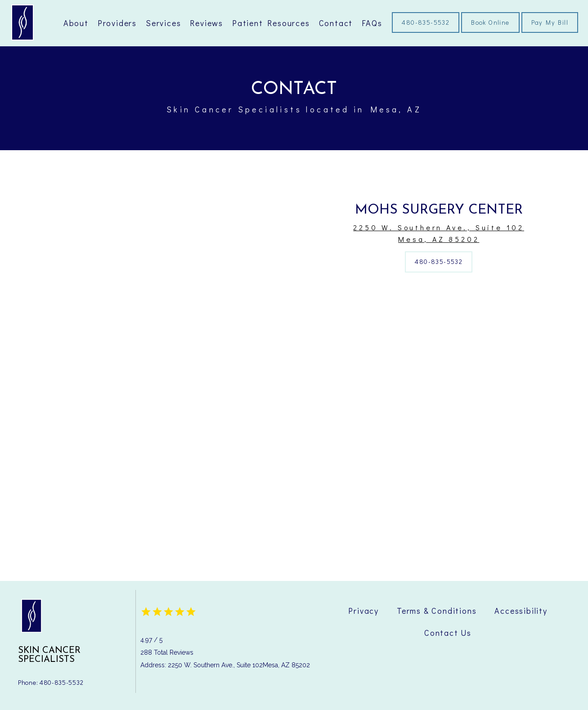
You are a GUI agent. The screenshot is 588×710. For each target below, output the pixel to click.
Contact (336, 23)
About (76, 23)
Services (163, 23)
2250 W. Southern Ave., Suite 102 (439, 234)
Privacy (364, 611)
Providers (117, 23)
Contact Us (448, 633)
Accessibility (521, 611)
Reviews (206, 23)
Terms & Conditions (437, 611)
